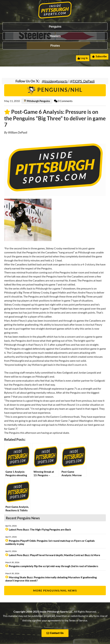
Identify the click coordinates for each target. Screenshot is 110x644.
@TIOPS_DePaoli (82, 81)
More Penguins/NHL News (55, 590)
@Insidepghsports (55, 81)
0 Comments (63, 101)
